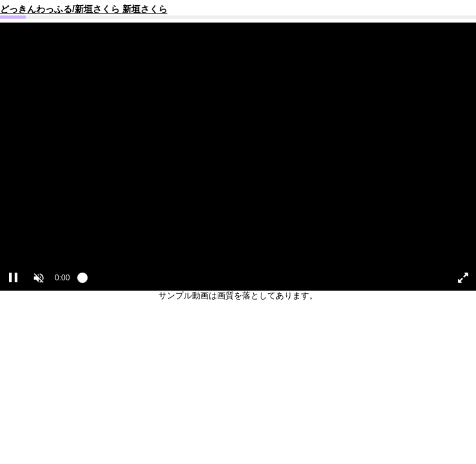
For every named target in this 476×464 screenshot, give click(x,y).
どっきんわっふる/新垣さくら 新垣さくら (84, 9)
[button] (39, 278)
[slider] (259, 281)
